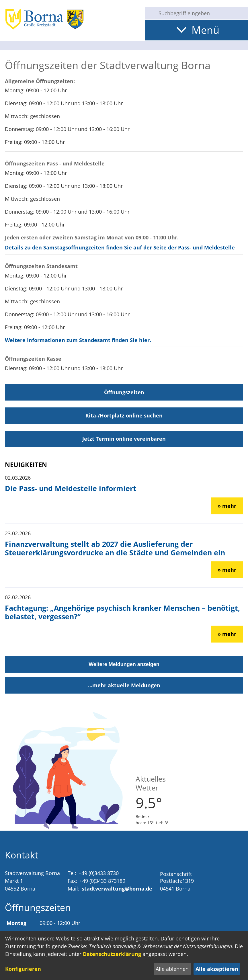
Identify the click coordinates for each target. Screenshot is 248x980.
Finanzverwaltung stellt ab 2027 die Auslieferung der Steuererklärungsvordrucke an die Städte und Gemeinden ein (115, 548)
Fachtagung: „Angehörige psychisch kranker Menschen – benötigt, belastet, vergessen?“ (122, 612)
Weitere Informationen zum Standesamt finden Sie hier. (78, 340)
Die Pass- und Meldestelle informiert (71, 488)
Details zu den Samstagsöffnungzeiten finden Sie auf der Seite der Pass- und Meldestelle (120, 247)
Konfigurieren (23, 969)
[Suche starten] (149, 13)
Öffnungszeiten (124, 392)
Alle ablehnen (172, 969)
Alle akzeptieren (217, 969)
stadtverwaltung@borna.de (117, 889)
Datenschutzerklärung (112, 954)
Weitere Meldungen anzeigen (124, 664)
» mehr (227, 506)
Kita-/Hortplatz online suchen (124, 415)
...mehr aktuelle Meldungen (124, 685)
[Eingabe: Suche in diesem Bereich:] (201, 13)
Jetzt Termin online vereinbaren (124, 439)
